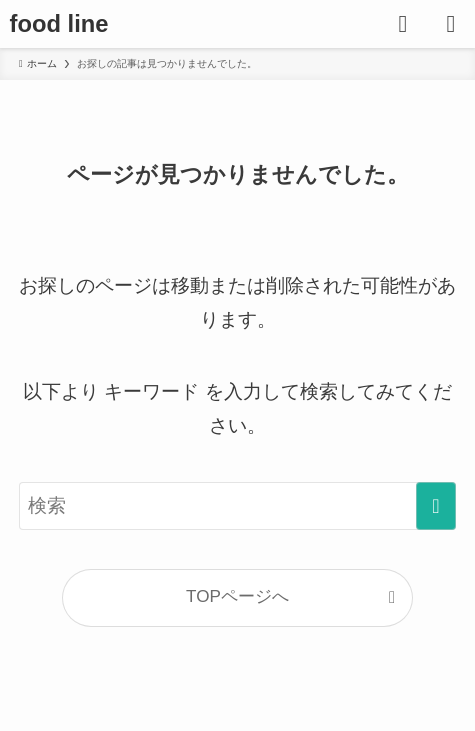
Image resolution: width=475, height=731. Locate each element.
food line (59, 24)
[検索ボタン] (403, 24)
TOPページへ (237, 596)
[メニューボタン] (451, 24)
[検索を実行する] (436, 506)
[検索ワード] (237, 506)
